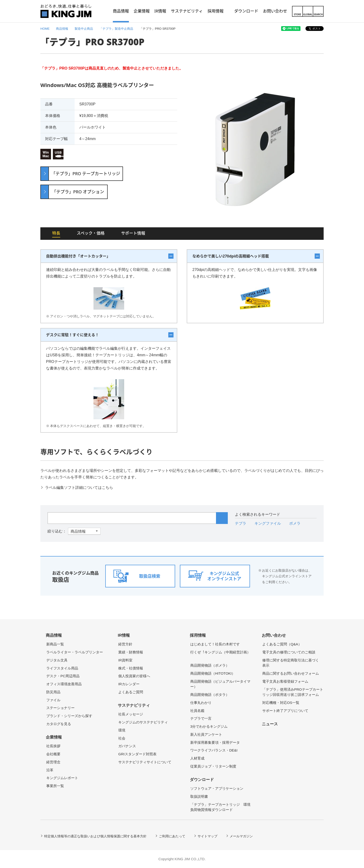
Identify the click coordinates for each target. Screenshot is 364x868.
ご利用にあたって (172, 836)
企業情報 (54, 737)
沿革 (50, 770)
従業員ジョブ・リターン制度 (213, 766)
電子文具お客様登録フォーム (285, 681)
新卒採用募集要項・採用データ (215, 742)
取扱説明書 (199, 796)
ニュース (270, 724)
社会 (122, 738)
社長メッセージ (131, 714)
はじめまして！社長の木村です (215, 644)
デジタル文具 (57, 660)
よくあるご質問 (131, 692)
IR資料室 (125, 660)
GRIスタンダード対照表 (137, 754)
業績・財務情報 (131, 652)
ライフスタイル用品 (62, 668)
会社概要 (53, 754)
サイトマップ (207, 836)
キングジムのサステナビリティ (143, 722)
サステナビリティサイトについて (145, 762)
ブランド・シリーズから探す (69, 716)
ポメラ (295, 523)
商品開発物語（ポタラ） (210, 695)
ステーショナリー (60, 708)
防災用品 (53, 692)
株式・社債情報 (131, 668)
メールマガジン (241, 836)
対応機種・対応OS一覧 (281, 703)
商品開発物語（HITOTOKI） (213, 673)
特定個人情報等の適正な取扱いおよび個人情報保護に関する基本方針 (95, 836)
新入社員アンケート (206, 734)
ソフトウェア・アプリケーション (217, 788)
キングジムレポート (62, 778)
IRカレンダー (129, 684)
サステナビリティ (134, 705)
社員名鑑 (197, 711)
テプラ (241, 523)
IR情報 (124, 635)
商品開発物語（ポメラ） (210, 665)
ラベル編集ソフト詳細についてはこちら (79, 488)
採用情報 (198, 635)
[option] (255, 150)
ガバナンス (127, 746)
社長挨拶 (53, 746)
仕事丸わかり (201, 703)
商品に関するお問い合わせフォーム (291, 673)
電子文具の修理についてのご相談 (289, 652)
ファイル (53, 700)
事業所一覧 (55, 786)
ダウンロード (202, 780)
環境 (122, 730)
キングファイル (268, 523)
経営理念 (53, 762)
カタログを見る (59, 724)
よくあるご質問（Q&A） (282, 644)
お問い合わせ (274, 635)
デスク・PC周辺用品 (63, 676)
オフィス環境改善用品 (64, 684)
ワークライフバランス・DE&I (214, 750)
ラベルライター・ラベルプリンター (75, 652)
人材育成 (197, 758)
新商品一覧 (55, 644)
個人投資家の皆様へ (134, 676)
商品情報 (54, 635)
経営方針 (125, 644)
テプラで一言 (201, 718)
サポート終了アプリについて (285, 711)
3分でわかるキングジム (209, 726)
